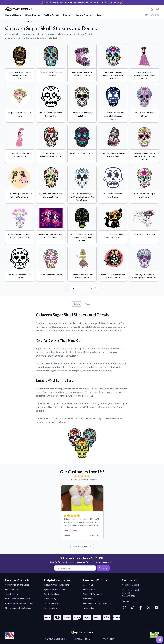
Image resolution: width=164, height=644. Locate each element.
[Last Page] (93, 288)
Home (7, 22)
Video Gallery (50, 599)
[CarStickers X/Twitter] (148, 608)
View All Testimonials (82, 546)
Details (77, 304)
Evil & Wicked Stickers (32, 22)
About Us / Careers (130, 585)
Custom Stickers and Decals (17, 585)
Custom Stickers (13, 15)
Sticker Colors (50, 608)
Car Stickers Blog (52, 594)
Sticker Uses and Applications (18, 608)
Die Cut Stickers (12, 589)
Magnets (67, 15)
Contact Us (88, 585)
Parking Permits (51, 15)
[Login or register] (152, 9)
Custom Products (84, 15)
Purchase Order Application (95, 603)
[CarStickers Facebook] (140, 608)
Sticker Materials (52, 603)
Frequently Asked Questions (57, 585)
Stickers (17, 22)
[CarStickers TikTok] (133, 608)
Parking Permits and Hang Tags (19, 603)
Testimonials (89, 608)
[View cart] (157, 9)
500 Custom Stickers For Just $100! (85, 3)
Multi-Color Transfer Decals (18, 599)
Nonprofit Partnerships (93, 594)
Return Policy (89, 589)
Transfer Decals (12, 594)
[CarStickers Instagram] (125, 608)
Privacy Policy (108, 639)
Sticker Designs (32, 15)
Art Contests (89, 599)
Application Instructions (55, 589)
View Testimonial (71, 530)
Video (88, 304)
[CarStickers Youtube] (156, 608)
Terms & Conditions (82, 639)
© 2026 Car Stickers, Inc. (56, 639)
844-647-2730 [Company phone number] (152, 15)
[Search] (147, 9)
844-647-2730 (129, 601)
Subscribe (103, 568)
